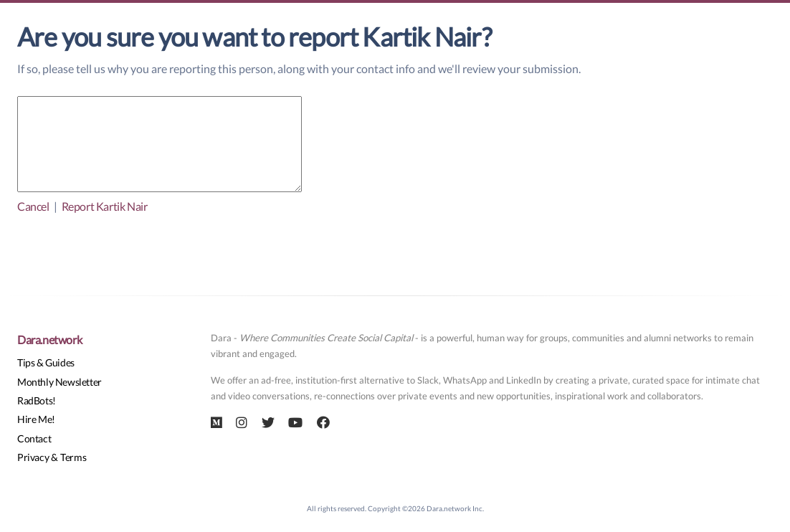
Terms (73, 457)
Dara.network (49, 339)
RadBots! (37, 400)
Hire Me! (36, 419)
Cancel (33, 206)
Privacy (33, 457)
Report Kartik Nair (105, 206)
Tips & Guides (46, 362)
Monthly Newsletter (60, 382)
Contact (34, 438)
